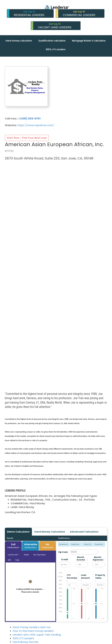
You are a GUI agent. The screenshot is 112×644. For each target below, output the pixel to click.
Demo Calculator (18, 532)
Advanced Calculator (84, 532)
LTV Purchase (70, 578)
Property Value (99, 578)
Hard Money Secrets (26, 642)
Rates (26, 555)
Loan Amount (85, 578)
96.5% (60, 577)
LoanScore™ (14, 555)
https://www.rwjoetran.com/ (36, 125)
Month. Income (81, 558)
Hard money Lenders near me (32, 627)
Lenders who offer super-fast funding (37, 635)
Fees (17, 560)
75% (60, 596)
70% (60, 600)
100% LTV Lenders (56, 49)
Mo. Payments (40, 555)
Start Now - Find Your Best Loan (27, 138)
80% (60, 592)
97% (60, 573)
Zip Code (63, 552)
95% (60, 580)
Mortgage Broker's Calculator (89, 41)
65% (60, 604)
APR (9, 560)
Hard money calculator (19, 41)
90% (60, 584)
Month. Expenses (98, 558)
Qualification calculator (52, 41)
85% (60, 588)
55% (60, 611)
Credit (65, 559)
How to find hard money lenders (33, 631)
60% (60, 608)
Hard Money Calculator (50, 532)
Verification (13, 546)
